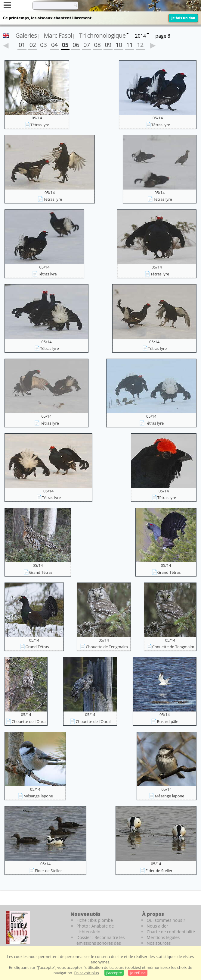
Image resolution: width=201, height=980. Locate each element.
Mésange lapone (38, 796)
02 (33, 45)
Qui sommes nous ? (166, 920)
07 (87, 45)
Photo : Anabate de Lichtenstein (95, 929)
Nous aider (157, 926)
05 (65, 45)
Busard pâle (167, 721)
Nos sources (159, 943)
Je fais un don (183, 18)
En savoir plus (86, 973)
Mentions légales (163, 937)
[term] (51, 5)
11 (130, 45)
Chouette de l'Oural (29, 721)
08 (97, 45)
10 (119, 45)
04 (54, 45)
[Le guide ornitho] (18, 927)
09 (108, 45)
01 (22, 45)
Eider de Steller (48, 871)
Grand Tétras (41, 572)
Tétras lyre (40, 125)
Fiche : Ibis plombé (95, 920)
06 (76, 45)
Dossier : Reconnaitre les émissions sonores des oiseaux (100, 943)
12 (140, 45)
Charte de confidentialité (171, 932)
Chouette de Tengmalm (107, 647)
